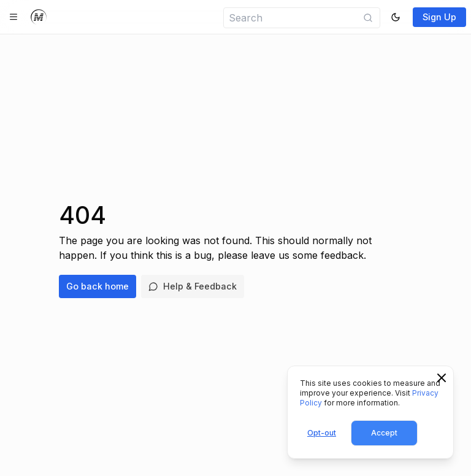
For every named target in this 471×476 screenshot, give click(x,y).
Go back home (98, 286)
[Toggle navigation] (13, 17)
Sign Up (439, 17)
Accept (384, 433)
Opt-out (322, 433)
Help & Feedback (193, 286)
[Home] (39, 17)
